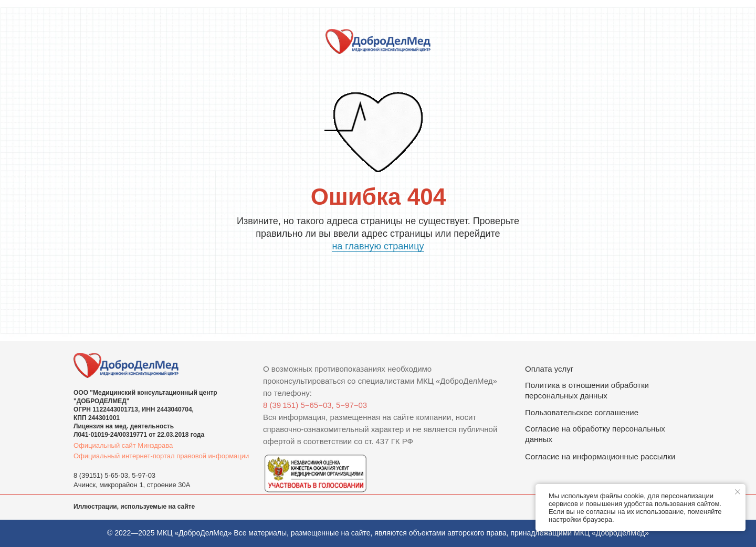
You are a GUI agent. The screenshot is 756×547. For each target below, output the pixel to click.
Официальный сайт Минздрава (123, 445)
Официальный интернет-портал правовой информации (161, 456)
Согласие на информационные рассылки (600, 456)
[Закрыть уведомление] (738, 492)
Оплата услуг (549, 369)
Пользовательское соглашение (582, 412)
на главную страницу (378, 246)
